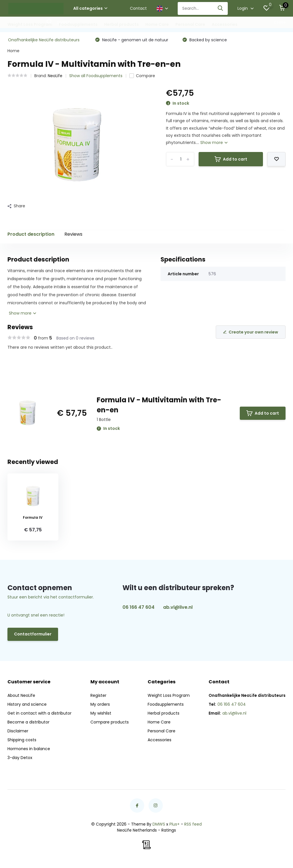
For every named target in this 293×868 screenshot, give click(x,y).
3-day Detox (20, 758)
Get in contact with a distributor (39, 713)
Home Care (157, 24)
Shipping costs (22, 740)
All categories (90, 8)
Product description (31, 234)
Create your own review (251, 332)
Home (13, 51)
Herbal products (121, 24)
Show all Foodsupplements (96, 76)
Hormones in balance (29, 749)
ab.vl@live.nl (178, 607)
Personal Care (190, 24)
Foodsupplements (78, 24)
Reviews (73, 234)
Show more (214, 143)
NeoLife (55, 76)
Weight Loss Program (30, 24)
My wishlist (101, 713)
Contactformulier (33, 634)
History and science (27, 704)
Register (98, 695)
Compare (142, 76)
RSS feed (193, 824)
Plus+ (175, 824)
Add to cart (231, 159)
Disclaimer (18, 731)
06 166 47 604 (138, 607)
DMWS (159, 824)
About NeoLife (21, 695)
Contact (138, 8)
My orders (100, 704)
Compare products (110, 722)
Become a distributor (28, 722)
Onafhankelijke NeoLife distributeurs (44, 40)
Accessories (225, 24)
